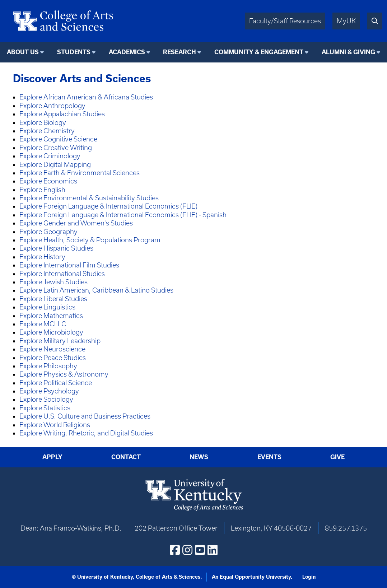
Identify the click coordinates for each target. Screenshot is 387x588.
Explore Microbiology (51, 332)
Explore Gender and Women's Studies (76, 223)
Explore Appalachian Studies (62, 114)
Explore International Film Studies (69, 265)
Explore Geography (48, 232)
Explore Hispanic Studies (56, 248)
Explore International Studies (62, 274)
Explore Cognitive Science (58, 139)
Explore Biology (43, 123)
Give (337, 457)
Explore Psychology (49, 391)
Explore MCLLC (43, 324)
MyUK (346, 21)
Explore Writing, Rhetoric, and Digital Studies (86, 433)
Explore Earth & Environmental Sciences (80, 173)
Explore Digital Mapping (55, 165)
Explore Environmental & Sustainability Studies (89, 198)
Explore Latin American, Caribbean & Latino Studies (96, 290)
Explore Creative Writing (56, 148)
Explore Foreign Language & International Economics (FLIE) (108, 206)
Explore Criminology (50, 156)
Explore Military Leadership (60, 341)
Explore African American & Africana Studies (86, 97)
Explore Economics (48, 181)
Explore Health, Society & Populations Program (90, 240)
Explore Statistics (45, 408)
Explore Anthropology (52, 106)
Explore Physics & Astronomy (64, 374)
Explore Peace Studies (53, 358)
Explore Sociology (46, 399)
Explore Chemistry (47, 131)
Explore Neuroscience (52, 349)
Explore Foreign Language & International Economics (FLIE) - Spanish (123, 215)
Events (269, 457)
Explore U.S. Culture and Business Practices (85, 416)
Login (309, 577)
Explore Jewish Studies (53, 282)
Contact (126, 457)
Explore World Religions (55, 425)
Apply (52, 457)
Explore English (42, 190)
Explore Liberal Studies (53, 299)
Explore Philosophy (48, 366)
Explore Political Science (56, 383)
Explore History (42, 257)
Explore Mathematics (51, 316)
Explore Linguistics (47, 307)
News (199, 457)
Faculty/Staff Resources (285, 21)
